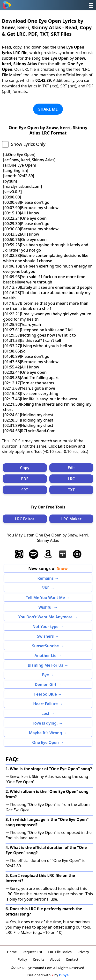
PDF (25, 479)
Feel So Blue (45, 694)
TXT (71, 490)
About (55, 959)
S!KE (46, 588)
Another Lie (46, 656)
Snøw (62, 568)
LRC (71, 479)
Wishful (46, 607)
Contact (72, 959)
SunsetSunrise (46, 646)
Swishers (46, 636)
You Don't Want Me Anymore (45, 617)
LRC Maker (71, 519)
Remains (46, 578)
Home (12, 952)
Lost (46, 713)
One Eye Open (45, 742)
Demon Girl (45, 684)
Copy (25, 468)
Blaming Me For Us (46, 665)
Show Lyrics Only (28, 144)
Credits (39, 959)
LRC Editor (25, 519)
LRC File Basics (60, 952)
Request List (32, 952)
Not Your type (45, 627)
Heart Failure (45, 704)
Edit (71, 468)
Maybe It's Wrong (46, 733)
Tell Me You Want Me (45, 598)
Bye (46, 675)
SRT (25, 490)
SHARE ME (48, 109)
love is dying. (46, 723)
